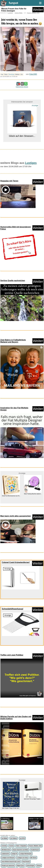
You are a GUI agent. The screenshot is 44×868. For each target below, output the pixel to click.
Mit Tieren (33, 785)
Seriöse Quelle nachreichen (13, 281)
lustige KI (14, 782)
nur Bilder (5, 766)
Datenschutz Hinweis (22, 87)
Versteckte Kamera (34, 797)
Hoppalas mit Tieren (9, 181)
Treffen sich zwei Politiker (12, 616)
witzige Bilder (19, 13)
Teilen (6, 74)
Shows (39, 793)
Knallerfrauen (35, 778)
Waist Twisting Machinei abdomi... (33, 455)
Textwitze (23, 797)
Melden (18, 74)
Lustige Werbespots (26, 782)
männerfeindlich (6, 809)
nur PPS (22, 766)
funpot (13, 3)
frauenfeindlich (26, 805)
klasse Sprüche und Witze (21, 778)
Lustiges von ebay (22, 785)
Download (11, 74)
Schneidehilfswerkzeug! (13, 570)
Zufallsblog (7, 751)
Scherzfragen (30, 793)
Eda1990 (33, 74)
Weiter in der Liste (36, 751)
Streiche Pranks (13, 797)
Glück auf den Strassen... (22, 136)
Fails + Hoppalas (21, 774)
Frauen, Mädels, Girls (33, 13)
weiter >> (22, 824)
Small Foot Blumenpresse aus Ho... (11, 457)
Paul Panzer (26, 789)
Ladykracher (5, 782)
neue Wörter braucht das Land (11, 789)
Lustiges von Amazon (8, 785)
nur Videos (14, 766)
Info (22, 74)
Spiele (4, 797)
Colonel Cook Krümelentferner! (16, 523)
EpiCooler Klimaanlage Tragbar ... (33, 727)
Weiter (38, 10)
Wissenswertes (15, 801)
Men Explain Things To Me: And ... (11, 736)
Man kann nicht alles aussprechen (16, 477)
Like (2, 74)
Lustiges (10, 13)
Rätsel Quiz (20, 793)
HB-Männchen (6, 778)
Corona (11, 774)
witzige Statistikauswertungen (11, 805)
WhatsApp (5, 801)
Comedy (4, 774)
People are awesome (8, 793)
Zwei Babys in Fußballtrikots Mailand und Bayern (13, 341)
